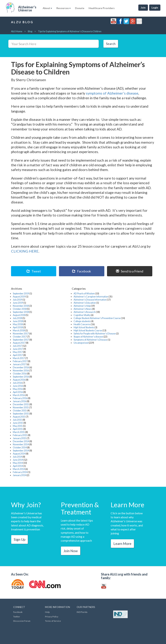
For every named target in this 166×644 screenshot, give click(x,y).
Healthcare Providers (102, 8)
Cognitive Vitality (82, 315)
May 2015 (18, 426)
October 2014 (20, 448)
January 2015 (20, 438)
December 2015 (21, 404)
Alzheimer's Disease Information (90, 300)
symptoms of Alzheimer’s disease (112, 93)
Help (47, 612)
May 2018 (18, 324)
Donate (80, 8)
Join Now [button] (71, 551)
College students (82, 321)
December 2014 (21, 441)
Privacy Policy (52, 617)
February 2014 (20, 472)
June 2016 (18, 386)
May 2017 (18, 352)
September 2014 (21, 451)
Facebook (82, 271)
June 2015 (18, 423)
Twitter (17, 617)
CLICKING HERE (25, 251)
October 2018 (20, 309)
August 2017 (19, 343)
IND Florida (82, 612)
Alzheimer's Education (85, 303)
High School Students (84, 327)
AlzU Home (17, 31)
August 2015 (19, 417)
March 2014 (19, 469)
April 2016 (18, 392)
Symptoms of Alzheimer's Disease (90, 340)
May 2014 (18, 463)
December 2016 (21, 367)
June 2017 (18, 349)
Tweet (34, 271)
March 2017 (19, 358)
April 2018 (18, 327)
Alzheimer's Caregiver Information (91, 297)
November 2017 (21, 334)
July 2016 (17, 383)
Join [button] (143, 8)
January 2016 (20, 401)
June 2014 (18, 460)
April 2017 (18, 355)
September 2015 (21, 414)
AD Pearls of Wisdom (84, 294)
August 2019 (19, 297)
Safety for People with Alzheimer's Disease (95, 334)
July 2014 (17, 457)
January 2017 (20, 364)
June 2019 (18, 303)
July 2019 (17, 300)
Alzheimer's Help (82, 306)
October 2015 (20, 411)
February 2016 (20, 398)
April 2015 (18, 429)
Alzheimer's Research (85, 312)
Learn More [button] (122, 544)
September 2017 (21, 340)
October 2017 (20, 337)
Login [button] (155, 8)
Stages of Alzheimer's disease (88, 337)
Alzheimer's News (83, 309)
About (47, 8)
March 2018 (19, 331)
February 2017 (20, 361)
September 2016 (21, 377)
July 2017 (17, 346)
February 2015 (20, 435)
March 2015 (19, 432)
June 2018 (18, 321)
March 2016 (19, 395)
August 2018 (19, 315)
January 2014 (20, 475)
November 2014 (21, 444)
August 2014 (19, 454)
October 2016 (20, 374)
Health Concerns (82, 324)
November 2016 (21, 371)
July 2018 (17, 318)
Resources (64, 8)
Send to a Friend (130, 271)
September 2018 (21, 312)
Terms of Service (53, 621)
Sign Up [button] (20, 539)
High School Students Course (88, 331)
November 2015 (21, 408)
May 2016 (18, 389)
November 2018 (21, 306)
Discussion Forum (22, 621)
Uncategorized (81, 343)
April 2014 (18, 466)
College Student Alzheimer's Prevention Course (97, 318)
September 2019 (21, 294)
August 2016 (19, 380)
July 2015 (17, 420)
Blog (30, 31)
